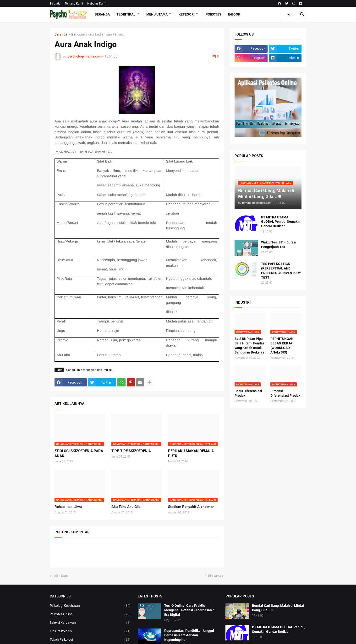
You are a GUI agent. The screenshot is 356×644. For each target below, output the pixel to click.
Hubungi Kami (97, 4)
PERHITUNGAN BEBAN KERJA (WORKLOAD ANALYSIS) (282, 346)
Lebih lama (213, 576)
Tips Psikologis (90, 631)
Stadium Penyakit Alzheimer (191, 507)
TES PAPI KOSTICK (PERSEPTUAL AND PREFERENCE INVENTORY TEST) (281, 271)
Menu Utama (157, 14)
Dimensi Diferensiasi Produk (285, 393)
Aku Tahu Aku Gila (126, 507)
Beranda (55, 4)
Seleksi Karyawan (90, 623)
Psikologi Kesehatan (90, 606)
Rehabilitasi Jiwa (68, 507)
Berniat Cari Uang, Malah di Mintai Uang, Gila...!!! (278, 608)
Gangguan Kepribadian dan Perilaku (98, 34)
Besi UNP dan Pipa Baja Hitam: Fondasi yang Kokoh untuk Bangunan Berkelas (250, 346)
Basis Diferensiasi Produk (248, 393)
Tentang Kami (74, 4)
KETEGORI (187, 14)
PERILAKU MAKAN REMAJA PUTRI (191, 453)
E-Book (234, 14)
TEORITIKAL (126, 14)
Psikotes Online (90, 614)
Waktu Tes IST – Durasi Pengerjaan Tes (279, 245)
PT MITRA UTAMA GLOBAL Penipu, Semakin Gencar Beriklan (281, 222)
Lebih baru (60, 576)
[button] (290, 15)
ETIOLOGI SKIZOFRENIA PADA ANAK (79, 453)
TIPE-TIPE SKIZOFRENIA (131, 451)
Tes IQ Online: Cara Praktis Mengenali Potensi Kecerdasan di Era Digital (190, 610)
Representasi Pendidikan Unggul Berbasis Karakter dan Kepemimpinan (189, 635)
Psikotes (214, 14)
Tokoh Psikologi (90, 640)
